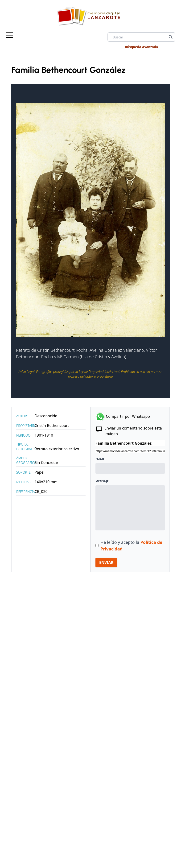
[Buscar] (171, 37)
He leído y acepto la (131, 546)
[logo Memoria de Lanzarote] (90, 16)
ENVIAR (106, 562)
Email (100, 459)
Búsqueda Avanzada (141, 47)
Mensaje (102, 481)
